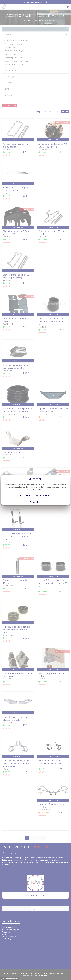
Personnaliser (35, 502)
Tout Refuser (26, 495)
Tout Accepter (43, 495)
